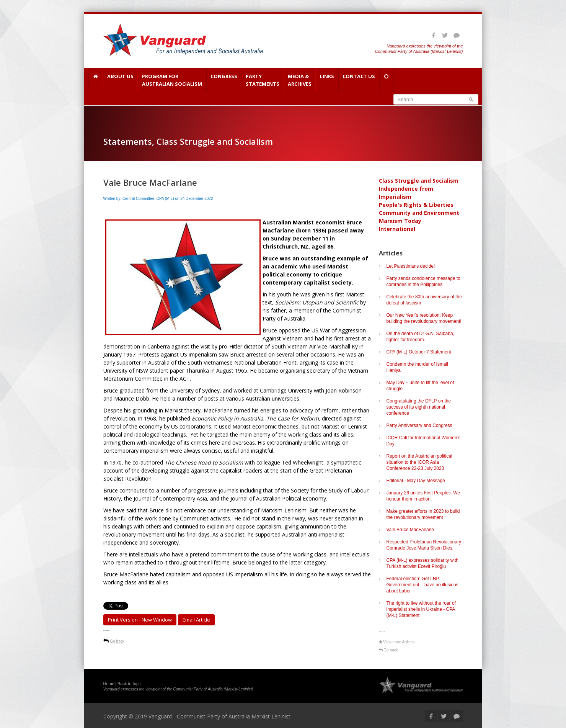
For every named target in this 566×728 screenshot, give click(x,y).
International (397, 229)
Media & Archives (300, 80)
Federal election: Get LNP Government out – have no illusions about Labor (422, 585)
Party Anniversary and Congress (419, 425)
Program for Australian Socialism (172, 80)
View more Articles (399, 642)
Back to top (128, 684)
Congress (224, 80)
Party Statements (263, 80)
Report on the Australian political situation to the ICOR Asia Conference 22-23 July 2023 (419, 462)
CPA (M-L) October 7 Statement (419, 352)
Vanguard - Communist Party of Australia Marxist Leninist (219, 716)
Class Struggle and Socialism (419, 181)
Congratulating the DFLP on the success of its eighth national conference (419, 407)
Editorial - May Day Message (416, 481)
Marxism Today (400, 221)
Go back (117, 641)
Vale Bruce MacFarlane (410, 530)
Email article (196, 620)
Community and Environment (419, 213)
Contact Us (359, 80)
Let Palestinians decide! (411, 266)
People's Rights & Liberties (416, 205)
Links (327, 80)
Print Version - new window (140, 620)
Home (109, 684)
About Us (120, 80)
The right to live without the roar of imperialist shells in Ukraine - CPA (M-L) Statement (421, 609)
